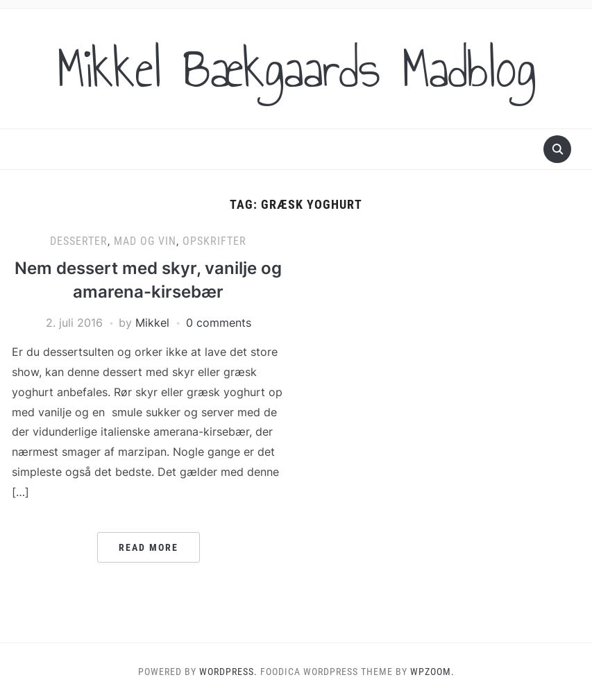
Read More (149, 547)
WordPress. (228, 672)
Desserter (79, 241)
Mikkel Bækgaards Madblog (296, 69)
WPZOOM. (432, 672)
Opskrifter (214, 241)
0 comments (219, 323)
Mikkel (152, 323)
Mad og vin (145, 241)
